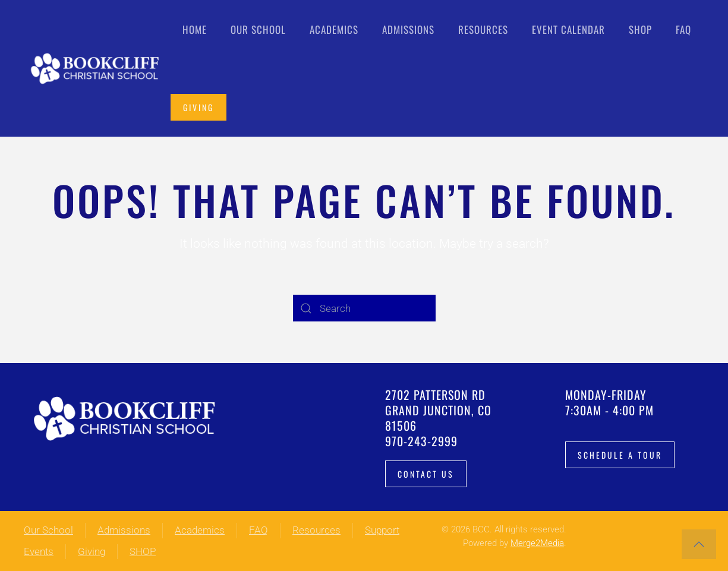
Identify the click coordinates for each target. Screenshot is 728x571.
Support (382, 530)
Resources (316, 530)
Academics (200, 530)
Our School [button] (258, 29)
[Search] (364, 308)
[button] (699, 544)
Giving (198, 107)
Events (39, 551)
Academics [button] (334, 29)
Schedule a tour (620, 455)
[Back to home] (97, 68)
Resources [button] (483, 29)
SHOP (143, 551)
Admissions (124, 530)
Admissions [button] (408, 29)
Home (195, 29)
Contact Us (426, 474)
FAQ (683, 29)
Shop (640, 29)
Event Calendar (568, 29)
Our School (48, 530)
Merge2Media (537, 543)
